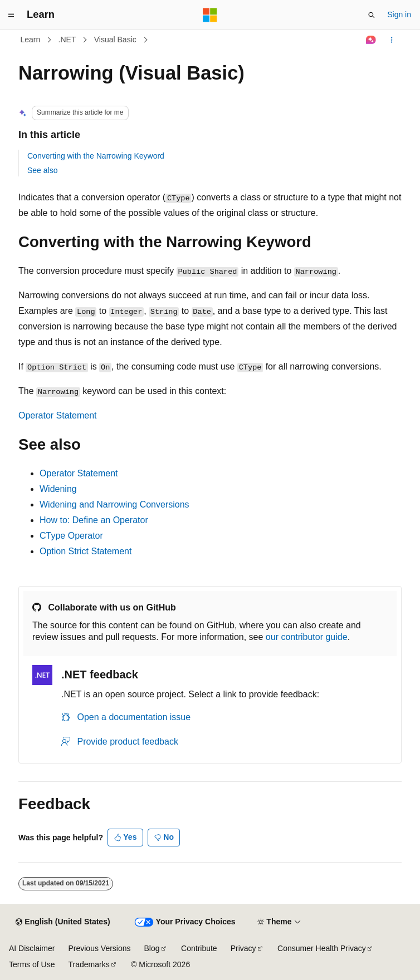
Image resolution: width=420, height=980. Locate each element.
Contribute (199, 948)
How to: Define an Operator (94, 520)
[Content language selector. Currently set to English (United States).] (63, 922)
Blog (152, 948)
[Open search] (372, 15)
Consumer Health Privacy (322, 948)
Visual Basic (115, 40)
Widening (58, 489)
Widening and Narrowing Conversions (114, 504)
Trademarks (89, 964)
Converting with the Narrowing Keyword (96, 156)
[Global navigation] (11, 15)
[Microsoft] (210, 15)
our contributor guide (307, 637)
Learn (31, 40)
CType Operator (71, 536)
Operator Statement (58, 415)
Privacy (243, 948)
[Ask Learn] (371, 40)
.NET (67, 40)
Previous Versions (99, 948)
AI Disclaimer (32, 948)
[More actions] (392, 40)
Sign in (399, 14)
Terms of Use (32, 964)
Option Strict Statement (86, 551)
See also (42, 170)
